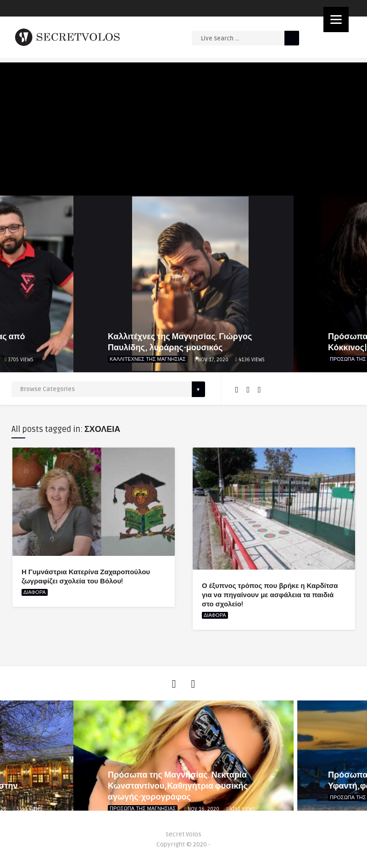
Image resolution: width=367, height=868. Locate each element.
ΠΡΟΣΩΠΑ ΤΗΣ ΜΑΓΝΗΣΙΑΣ (143, 809)
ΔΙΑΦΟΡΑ (35, 592)
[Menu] (336, 20)
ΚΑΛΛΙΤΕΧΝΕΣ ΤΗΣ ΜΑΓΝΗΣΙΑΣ (148, 359)
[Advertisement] (183, 127)
